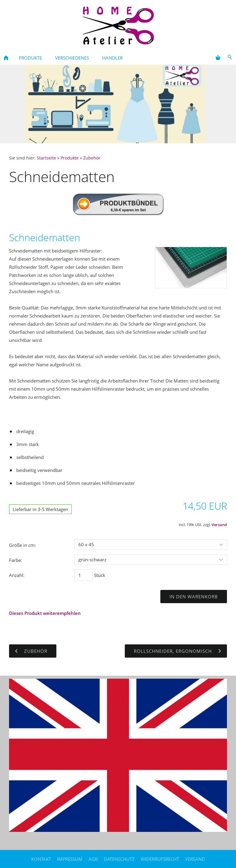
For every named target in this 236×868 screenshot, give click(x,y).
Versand (219, 525)
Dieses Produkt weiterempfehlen (45, 613)
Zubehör (92, 158)
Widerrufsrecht (160, 859)
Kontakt (41, 859)
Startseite (46, 158)
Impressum (70, 859)
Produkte (70, 158)
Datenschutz (119, 859)
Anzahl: (17, 575)
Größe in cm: (22, 545)
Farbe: (16, 560)
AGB (93, 859)
